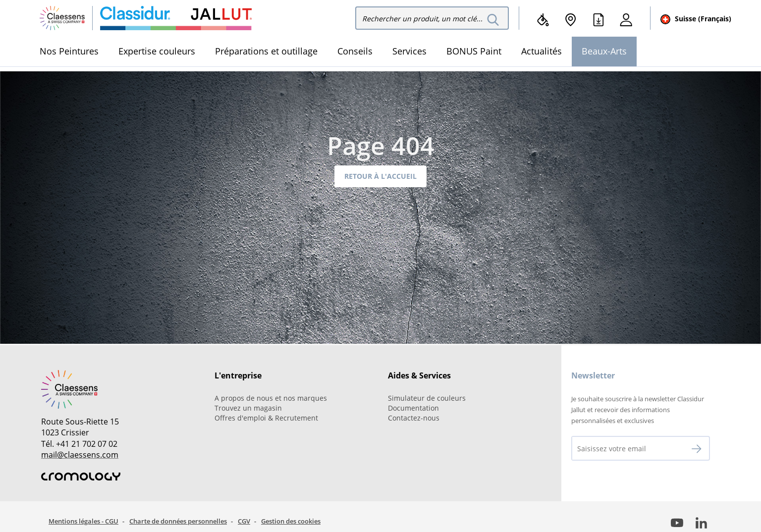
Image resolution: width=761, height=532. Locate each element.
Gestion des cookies (291, 521)
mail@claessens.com (80, 455)
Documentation (413, 408)
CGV (244, 521)
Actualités (542, 51)
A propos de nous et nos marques (271, 398)
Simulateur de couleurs (427, 398)
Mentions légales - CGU (83, 521)
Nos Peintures (69, 51)
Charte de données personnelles (178, 521)
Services (409, 51)
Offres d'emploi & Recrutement (266, 418)
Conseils (355, 51)
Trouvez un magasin (248, 408)
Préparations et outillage (266, 51)
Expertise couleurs (157, 51)
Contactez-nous (414, 418)
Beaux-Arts (604, 51)
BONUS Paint (474, 51)
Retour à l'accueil (380, 176)
